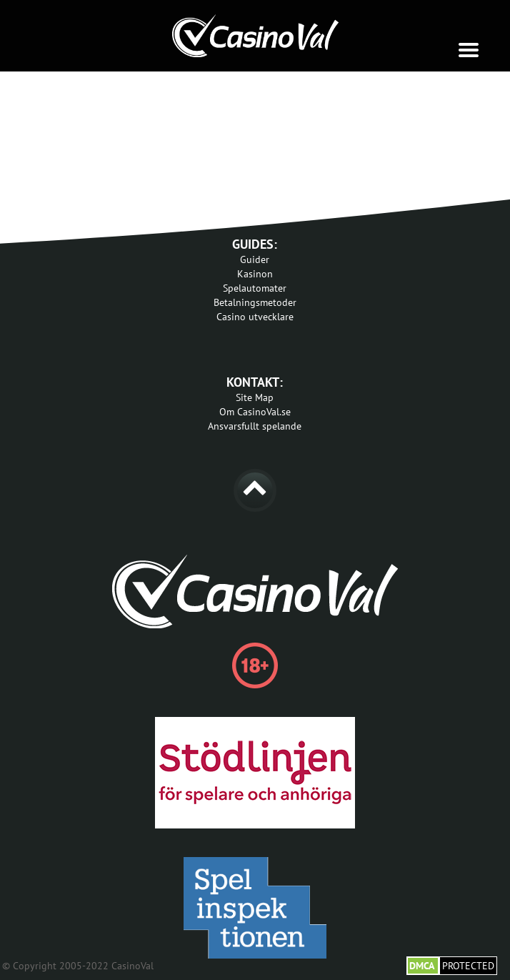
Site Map (255, 397)
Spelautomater (255, 288)
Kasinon (255, 274)
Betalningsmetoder (255, 302)
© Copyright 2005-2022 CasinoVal (78, 966)
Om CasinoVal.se (255, 412)
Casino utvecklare (255, 317)
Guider (255, 259)
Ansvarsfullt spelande (255, 426)
